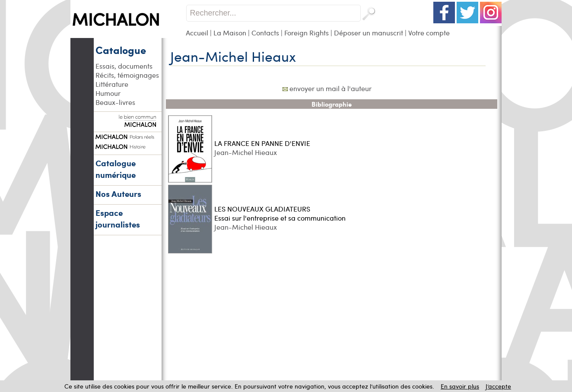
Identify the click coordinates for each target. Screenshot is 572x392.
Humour (108, 93)
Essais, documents (124, 66)
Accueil (197, 33)
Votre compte (429, 33)
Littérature (112, 84)
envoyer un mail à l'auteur (330, 88)
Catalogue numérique (116, 169)
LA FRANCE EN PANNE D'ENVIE (262, 143)
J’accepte (498, 386)
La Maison (230, 33)
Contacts (265, 33)
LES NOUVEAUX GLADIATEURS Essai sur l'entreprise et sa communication (280, 213)
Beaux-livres (115, 102)
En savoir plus (460, 386)
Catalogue (121, 50)
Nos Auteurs (118, 194)
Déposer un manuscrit (369, 33)
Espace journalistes (118, 218)
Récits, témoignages (127, 75)
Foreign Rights (307, 33)
